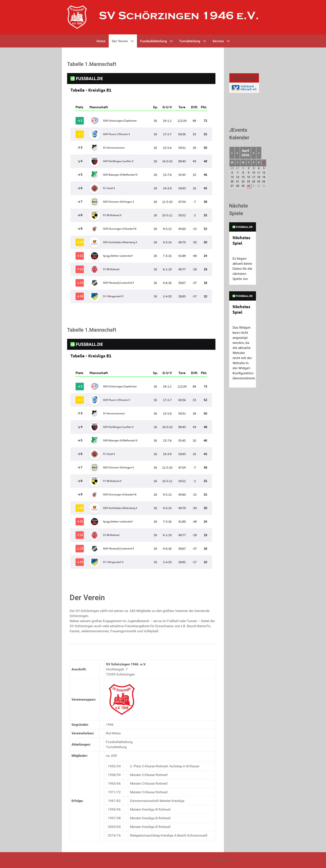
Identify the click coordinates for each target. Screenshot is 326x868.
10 (254, 173)
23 (249, 182)
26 (264, 182)
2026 (245, 155)
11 (259, 173)
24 (254, 182)
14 (238, 177)
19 (264, 177)
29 (243, 186)
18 (259, 177)
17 (254, 177)
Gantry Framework (245, 860)
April (245, 151)
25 (259, 182)
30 (249, 186)
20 (232, 182)
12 (264, 173)
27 (232, 186)
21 (238, 182)
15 (243, 177)
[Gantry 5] (77, 17)
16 (249, 177)
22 (243, 182)
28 (238, 186)
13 (232, 177)
